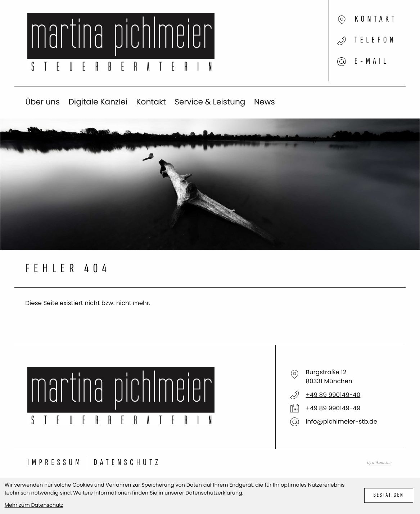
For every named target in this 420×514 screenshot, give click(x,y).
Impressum (55, 463)
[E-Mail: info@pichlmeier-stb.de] (339, 56)
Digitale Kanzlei (98, 102)
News (265, 102)
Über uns (42, 102)
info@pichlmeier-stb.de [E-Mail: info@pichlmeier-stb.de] (341, 421)
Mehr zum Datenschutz (34, 505)
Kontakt (151, 102)
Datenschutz (127, 463)
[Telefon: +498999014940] (333, 395)
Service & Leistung (210, 102)
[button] (339, 43)
